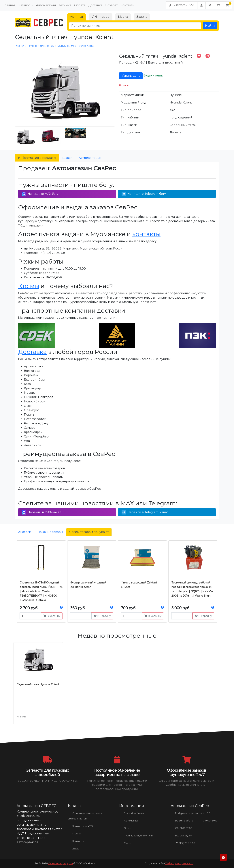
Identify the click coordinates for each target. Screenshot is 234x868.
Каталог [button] (25, 5)
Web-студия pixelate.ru (179, 863)
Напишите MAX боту (40, 194)
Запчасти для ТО (83, 826)
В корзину (52, 616)
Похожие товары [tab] (50, 532)
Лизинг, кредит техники (138, 836)
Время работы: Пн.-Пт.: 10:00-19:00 (196, 821)
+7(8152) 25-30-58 (182, 5)
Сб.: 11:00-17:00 (184, 828)
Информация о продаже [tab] (37, 158)
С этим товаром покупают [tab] (89, 532)
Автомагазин (46, 5)
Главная (10, 5)
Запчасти (78, 841)
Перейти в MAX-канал (41, 512)
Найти (210, 26)
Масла (77, 834)
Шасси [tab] (67, 158)
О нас (127, 828)
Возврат (111, 5)
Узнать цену (131, 76)
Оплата (80, 5)
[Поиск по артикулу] (135, 26)
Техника (65, 5)
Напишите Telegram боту (144, 194)
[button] (227, 5)
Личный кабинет (134, 813)
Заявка (142, 17)
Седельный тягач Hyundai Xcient (38, 684)
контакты (146, 234)
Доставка (95, 5)
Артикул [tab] (77, 17)
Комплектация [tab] (90, 158)
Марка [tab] (123, 17)
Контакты (128, 5)
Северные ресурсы (60, 863)
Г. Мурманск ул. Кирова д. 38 (193, 813)
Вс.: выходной (184, 836)
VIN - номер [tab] (101, 17)
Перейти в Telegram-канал (145, 512)
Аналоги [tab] (25, 532)
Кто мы (29, 286)
